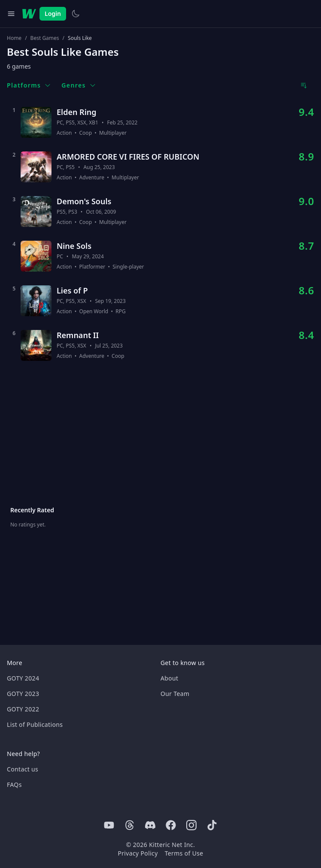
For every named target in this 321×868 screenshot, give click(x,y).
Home (14, 38)
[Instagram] (191, 825)
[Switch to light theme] (76, 14)
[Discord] (150, 825)
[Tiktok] (212, 825)
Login (53, 14)
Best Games (45, 38)
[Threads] (130, 825)
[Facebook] (171, 825)
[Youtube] (109, 825)
